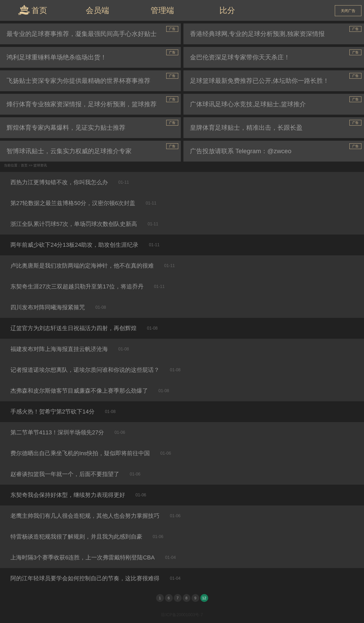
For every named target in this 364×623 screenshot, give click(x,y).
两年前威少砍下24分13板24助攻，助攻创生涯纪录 (74, 245)
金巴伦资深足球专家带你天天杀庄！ (240, 57)
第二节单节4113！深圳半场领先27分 (57, 432)
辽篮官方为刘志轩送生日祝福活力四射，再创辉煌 (73, 328)
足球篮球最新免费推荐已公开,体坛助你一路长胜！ (260, 81)
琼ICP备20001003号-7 (182, 615)
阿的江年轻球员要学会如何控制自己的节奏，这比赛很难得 (85, 578)
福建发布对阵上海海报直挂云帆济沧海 (59, 349)
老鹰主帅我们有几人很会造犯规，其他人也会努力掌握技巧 (85, 516)
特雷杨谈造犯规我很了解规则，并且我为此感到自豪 (76, 537)
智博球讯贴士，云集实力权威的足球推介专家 (69, 151)
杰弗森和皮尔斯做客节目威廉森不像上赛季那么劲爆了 (79, 391)
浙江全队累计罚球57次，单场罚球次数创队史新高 (74, 224)
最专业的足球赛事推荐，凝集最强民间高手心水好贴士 (82, 34)
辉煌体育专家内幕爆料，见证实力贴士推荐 (66, 128)
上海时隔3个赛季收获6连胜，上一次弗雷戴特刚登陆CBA (83, 557)
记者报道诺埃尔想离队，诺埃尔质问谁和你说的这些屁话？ (85, 370)
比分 (227, 10)
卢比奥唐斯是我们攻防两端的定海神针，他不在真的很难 (82, 266)
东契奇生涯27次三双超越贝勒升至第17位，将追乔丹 (77, 286)
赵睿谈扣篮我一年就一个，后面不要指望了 (65, 474)
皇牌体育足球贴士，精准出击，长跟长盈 (246, 128)
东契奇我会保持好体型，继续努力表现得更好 (68, 495)
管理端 (162, 10)
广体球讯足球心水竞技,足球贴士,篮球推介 (248, 104)
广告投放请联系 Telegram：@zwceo (241, 151)
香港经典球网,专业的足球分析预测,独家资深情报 (257, 34)
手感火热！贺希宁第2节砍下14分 (53, 412)
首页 (32, 10)
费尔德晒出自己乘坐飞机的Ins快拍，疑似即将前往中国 (80, 453)
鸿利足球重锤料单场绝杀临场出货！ (57, 57)
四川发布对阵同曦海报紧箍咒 (48, 307)
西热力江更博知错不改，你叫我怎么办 (59, 182)
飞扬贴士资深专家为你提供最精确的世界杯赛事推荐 (78, 81)
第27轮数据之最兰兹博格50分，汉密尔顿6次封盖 (73, 203)
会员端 (97, 10)
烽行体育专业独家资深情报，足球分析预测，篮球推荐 (82, 104)
